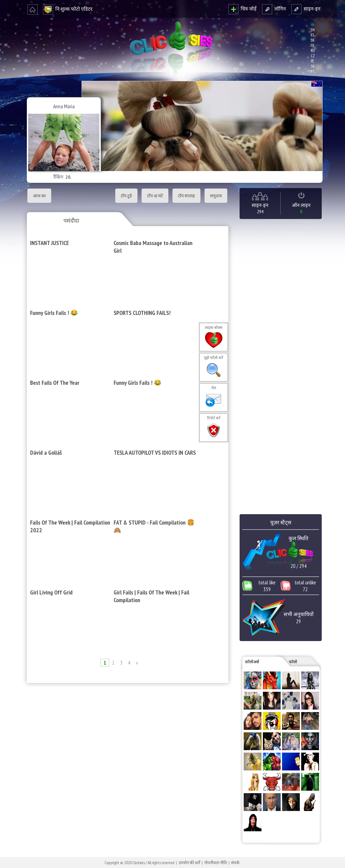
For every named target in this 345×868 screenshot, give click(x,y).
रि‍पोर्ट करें (214, 418)
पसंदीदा (71, 221)
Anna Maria (64, 106)
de (313, 40)
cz (313, 56)
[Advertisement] (127, 759)
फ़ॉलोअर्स (252, 662)
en (313, 30)
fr (313, 45)
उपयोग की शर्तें (189, 863)
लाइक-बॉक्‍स (214, 328)
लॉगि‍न (274, 9)
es (313, 35)
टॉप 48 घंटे (155, 196)
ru (313, 51)
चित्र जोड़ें (242, 9)
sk (313, 66)
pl (312, 61)
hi (312, 25)
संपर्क (235, 863)
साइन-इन (306, 9)
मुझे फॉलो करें (214, 358)
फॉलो (293, 662)
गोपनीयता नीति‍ (216, 863)
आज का (39, 196)
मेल (214, 388)
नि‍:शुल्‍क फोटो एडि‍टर (68, 9)
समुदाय (216, 196)
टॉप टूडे (126, 196)
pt (313, 71)
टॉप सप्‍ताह (186, 196)
